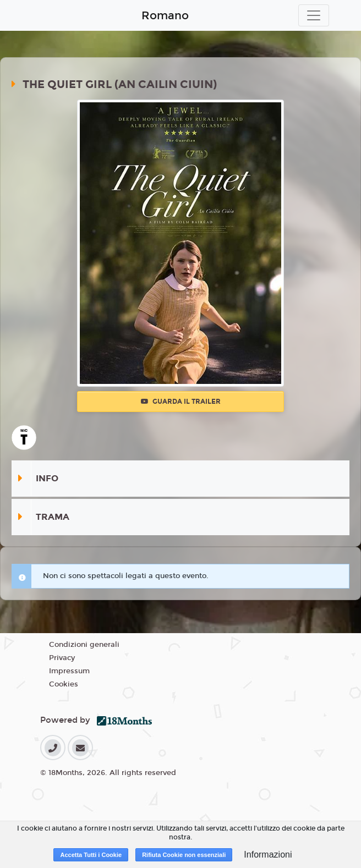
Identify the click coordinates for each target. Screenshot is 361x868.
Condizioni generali (84, 645)
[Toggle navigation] (314, 15)
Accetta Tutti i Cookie (91, 855)
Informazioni (268, 855)
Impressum (69, 671)
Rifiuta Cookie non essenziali (184, 855)
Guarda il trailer (181, 402)
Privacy (62, 658)
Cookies (64, 684)
